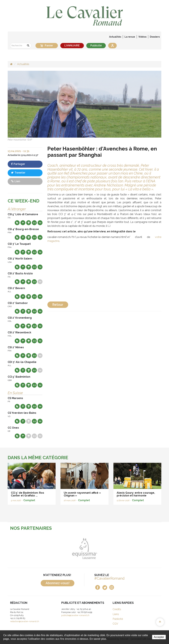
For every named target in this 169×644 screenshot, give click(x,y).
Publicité (96, 46)
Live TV (40, 223)
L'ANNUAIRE (72, 46)
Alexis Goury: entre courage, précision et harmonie (136, 494)
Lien (16, 181)
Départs (23, 223)
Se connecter (112, 46)
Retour (58, 305)
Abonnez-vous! (58, 583)
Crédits (117, 609)
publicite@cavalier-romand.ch (75, 615)
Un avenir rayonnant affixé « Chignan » (82, 494)
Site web (17, 223)
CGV (115, 624)
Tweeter (18, 173)
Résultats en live (34, 223)
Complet (29, 500)
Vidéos (142, 37)
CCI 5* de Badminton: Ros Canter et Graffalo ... (28, 494)
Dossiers (155, 37)
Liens (116, 614)
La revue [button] (130, 37)
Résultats (29, 223)
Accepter (159, 637)
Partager (18, 164)
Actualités (115, 37)
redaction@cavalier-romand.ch (25, 621)
